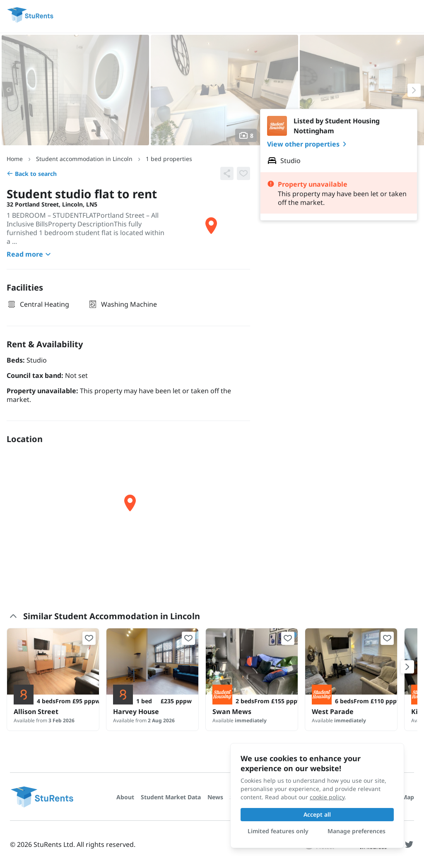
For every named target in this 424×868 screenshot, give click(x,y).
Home (15, 159)
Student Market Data (171, 797)
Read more (30, 254)
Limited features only (278, 831)
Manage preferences (357, 831)
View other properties (308, 144)
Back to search (32, 174)
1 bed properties (169, 159)
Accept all (317, 814)
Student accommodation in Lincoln (84, 159)
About (125, 797)
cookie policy (327, 797)
